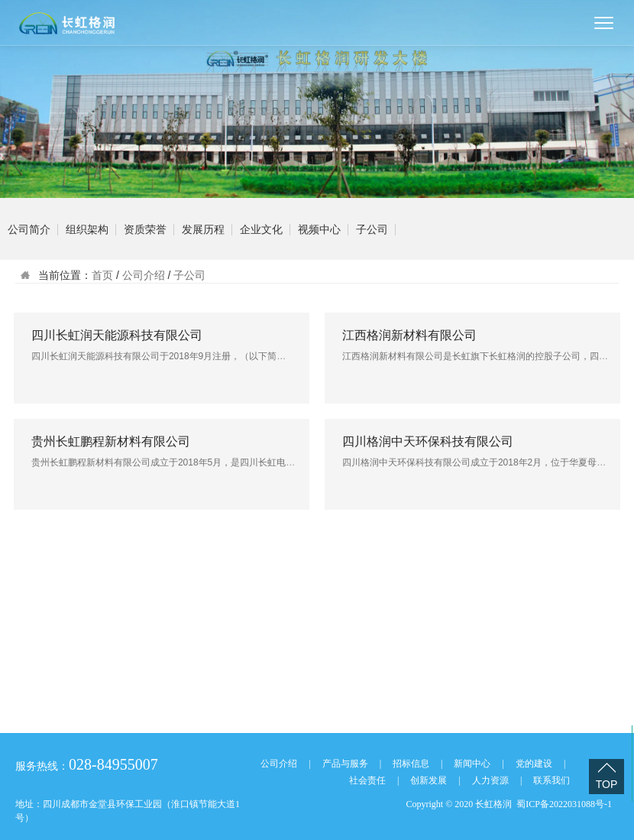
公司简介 (29, 229)
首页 (102, 275)
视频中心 (319, 229)
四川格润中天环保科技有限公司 (428, 441)
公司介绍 (144, 275)
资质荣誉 (145, 229)
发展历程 (203, 229)
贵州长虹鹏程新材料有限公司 (111, 441)
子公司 (372, 229)
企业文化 (261, 229)
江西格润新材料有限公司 (409, 335)
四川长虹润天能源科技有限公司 (117, 335)
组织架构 (87, 229)
